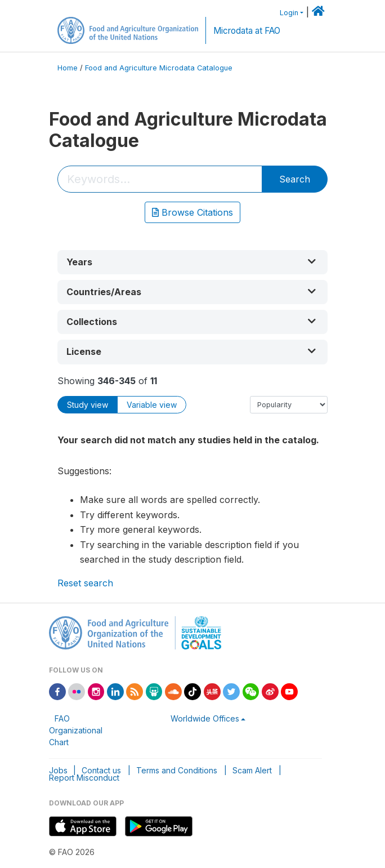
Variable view (152, 405)
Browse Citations (192, 212)
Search (295, 179)
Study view (88, 405)
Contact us (101, 770)
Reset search (85, 583)
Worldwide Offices (205, 718)
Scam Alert (252, 770)
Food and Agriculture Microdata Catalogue (159, 68)
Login (289, 13)
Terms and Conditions (177, 770)
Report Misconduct (84, 778)
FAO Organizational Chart (76, 730)
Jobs (58, 770)
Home (68, 68)
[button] (192, 262)
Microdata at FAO (247, 31)
